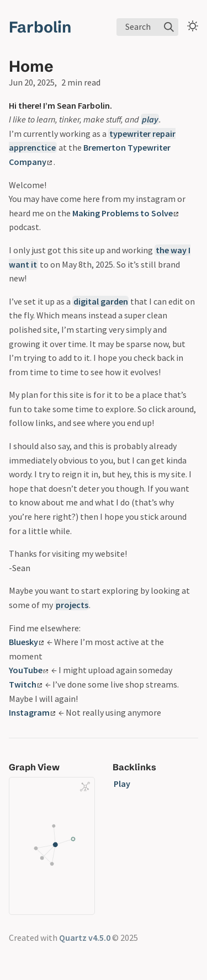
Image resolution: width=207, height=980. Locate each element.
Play (122, 784)
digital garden (101, 301)
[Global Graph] (85, 787)
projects (72, 605)
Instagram (32, 712)
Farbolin (40, 27)
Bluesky (26, 642)
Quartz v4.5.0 (85, 938)
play (150, 119)
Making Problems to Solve (125, 213)
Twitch (25, 684)
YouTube (28, 670)
